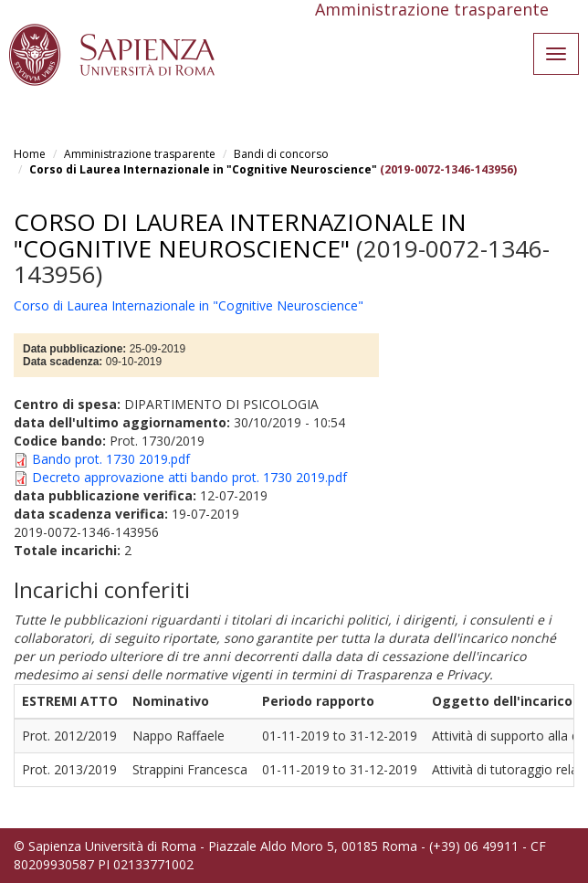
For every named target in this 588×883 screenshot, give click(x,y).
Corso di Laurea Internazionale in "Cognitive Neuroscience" (203, 169)
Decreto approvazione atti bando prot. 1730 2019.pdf (189, 477)
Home (30, 154)
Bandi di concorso (281, 154)
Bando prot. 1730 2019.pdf (111, 459)
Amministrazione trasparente (140, 154)
